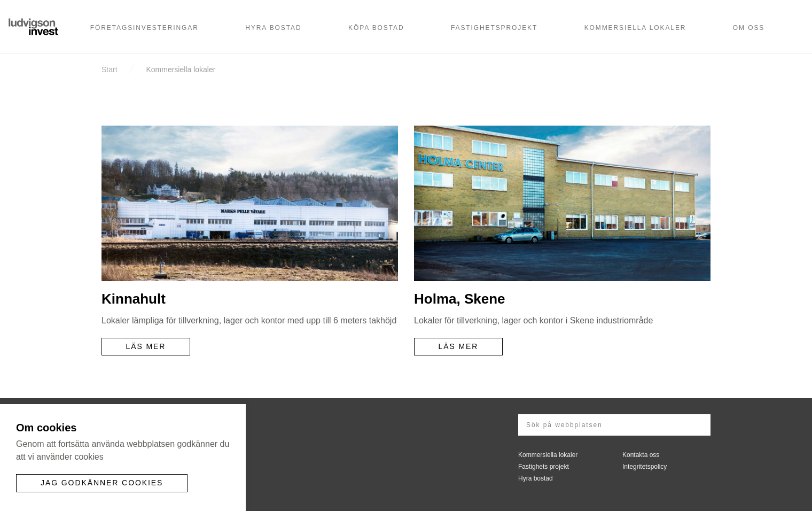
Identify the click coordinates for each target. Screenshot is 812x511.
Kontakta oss (641, 455)
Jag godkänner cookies (102, 483)
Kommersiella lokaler (635, 28)
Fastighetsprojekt (494, 28)
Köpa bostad (376, 28)
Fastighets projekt (544, 467)
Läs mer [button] (146, 346)
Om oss (749, 28)
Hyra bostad (273, 28)
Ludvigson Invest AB (35, 25)
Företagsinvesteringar (145, 28)
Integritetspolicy (645, 467)
